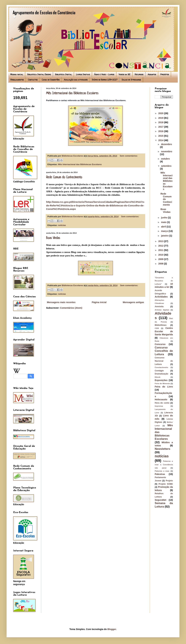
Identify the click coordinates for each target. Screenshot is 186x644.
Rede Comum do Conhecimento (64, 178)
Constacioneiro (161, 367)
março (165, 231)
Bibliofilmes (161, 325)
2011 (161, 250)
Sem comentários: (129, 156)
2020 (161, 113)
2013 (161, 241)
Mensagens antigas (133, 302)
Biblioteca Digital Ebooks (39, 74)
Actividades (161, 297)
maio (164, 222)
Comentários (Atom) (71, 308)
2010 (161, 255)
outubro (165, 159)
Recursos (139, 74)
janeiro (165, 236)
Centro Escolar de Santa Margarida (164, 331)
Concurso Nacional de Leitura (164, 361)
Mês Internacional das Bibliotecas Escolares (72, 93)
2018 (161, 122)
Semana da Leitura (164, 505)
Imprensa (159, 406)
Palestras (160, 474)
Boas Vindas (53, 238)
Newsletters (162, 449)
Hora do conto (162, 403)
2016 (161, 131)
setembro (166, 166)
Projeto (169, 481)
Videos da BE (124, 74)
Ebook (158, 377)
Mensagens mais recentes (61, 302)
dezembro (166, 144)
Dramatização (161, 374)
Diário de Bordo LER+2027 (105, 80)
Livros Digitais (83, 74)
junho (164, 218)
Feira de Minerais (162, 384)
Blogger (112, 629)
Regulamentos (17, 80)
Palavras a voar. (162, 471)
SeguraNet (160, 500)
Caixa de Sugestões (51, 80)
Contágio (159, 371)
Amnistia (159, 307)
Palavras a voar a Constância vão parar (164, 464)
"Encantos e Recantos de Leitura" (164, 281)
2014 (161, 140)
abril (164, 227)
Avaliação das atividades (76, 80)
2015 (161, 136)
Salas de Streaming (131, 80)
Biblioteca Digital (63, 74)
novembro (167, 151)
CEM (157, 328)
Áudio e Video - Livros (104, 74)
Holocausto (161, 399)
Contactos (33, 80)
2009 (161, 259)
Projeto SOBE (166, 484)
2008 (161, 264)
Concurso (160, 344)
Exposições (161, 380)
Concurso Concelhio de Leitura (164, 351)
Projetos (165, 74)
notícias (62, 225)
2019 (161, 118)
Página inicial (17, 74)
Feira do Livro (164, 387)
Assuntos (152, 74)
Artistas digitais (162, 310)
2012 (161, 246)
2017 (161, 127)
